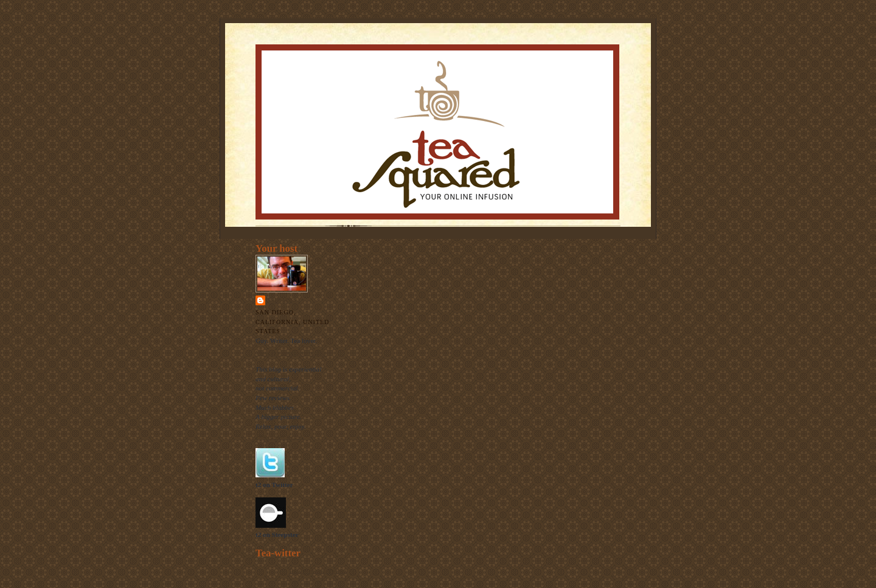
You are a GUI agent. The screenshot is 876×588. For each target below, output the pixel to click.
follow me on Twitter (318, 570)
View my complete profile (291, 353)
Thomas (282, 300)
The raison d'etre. (280, 436)
